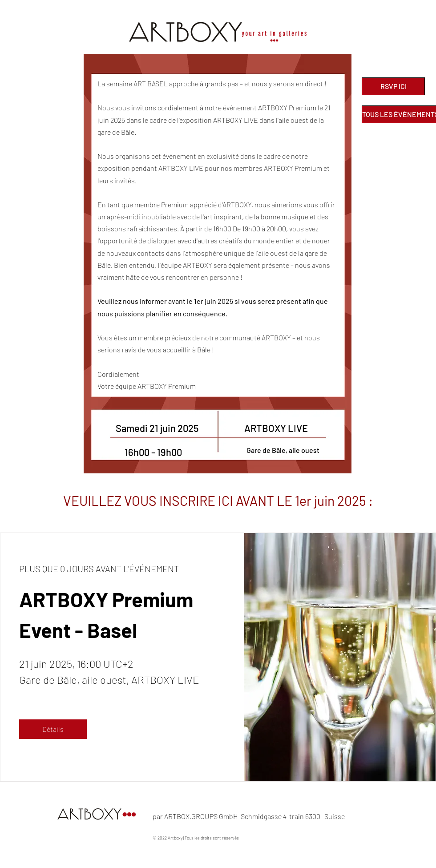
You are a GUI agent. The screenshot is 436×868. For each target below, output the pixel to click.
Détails (53, 729)
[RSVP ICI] (393, 86)
